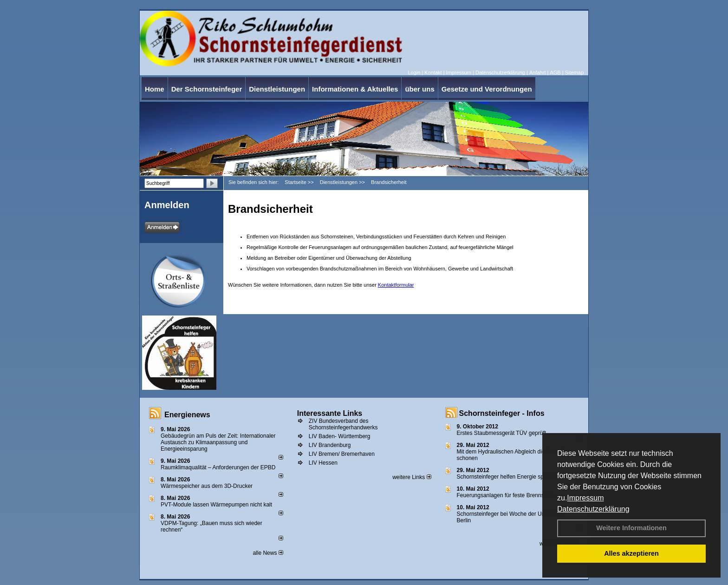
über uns (419, 89)
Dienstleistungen (277, 89)
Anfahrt (537, 72)
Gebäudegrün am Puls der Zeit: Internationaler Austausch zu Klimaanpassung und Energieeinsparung (218, 442)
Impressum (585, 498)
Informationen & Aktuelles (355, 89)
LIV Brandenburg (330, 445)
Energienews (187, 415)
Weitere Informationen (631, 528)
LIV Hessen (323, 463)
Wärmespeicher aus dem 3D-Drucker (207, 486)
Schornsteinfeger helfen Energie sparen (506, 477)
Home (155, 89)
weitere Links (412, 477)
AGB (555, 72)
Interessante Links (330, 413)
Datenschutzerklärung (593, 509)
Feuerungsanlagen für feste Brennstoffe (506, 495)
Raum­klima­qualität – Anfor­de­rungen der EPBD (218, 467)
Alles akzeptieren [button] (631, 553)
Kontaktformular (396, 285)
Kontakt (433, 72)
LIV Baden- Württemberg (340, 436)
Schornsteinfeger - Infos (502, 413)
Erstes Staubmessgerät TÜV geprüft (502, 433)
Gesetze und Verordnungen (487, 89)
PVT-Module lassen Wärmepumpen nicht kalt (216, 505)
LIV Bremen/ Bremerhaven (342, 454)
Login (414, 72)
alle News (268, 553)
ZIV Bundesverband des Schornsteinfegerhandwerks (343, 424)
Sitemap (574, 72)
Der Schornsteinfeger (207, 89)
